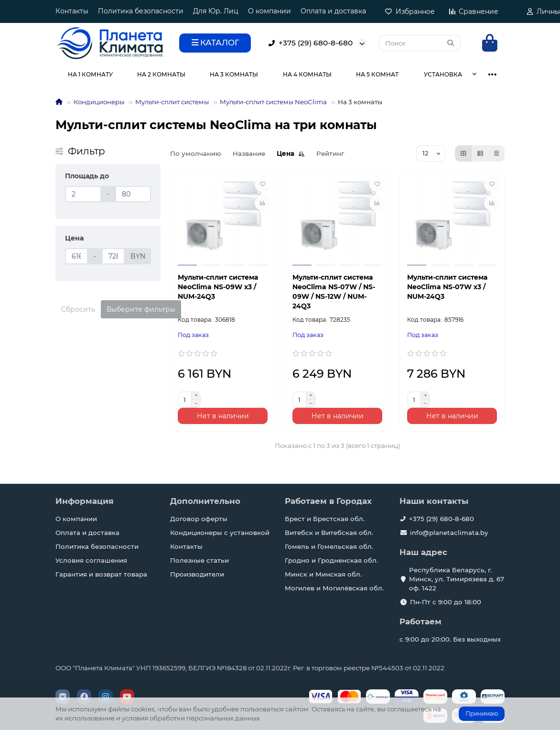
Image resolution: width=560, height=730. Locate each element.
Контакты (72, 11)
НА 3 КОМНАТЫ (234, 74)
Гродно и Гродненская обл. (331, 560)
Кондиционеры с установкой (220, 533)
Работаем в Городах (328, 501)
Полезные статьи (199, 560)
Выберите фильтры (141, 309)
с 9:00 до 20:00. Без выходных (450, 639)
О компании (269, 11)
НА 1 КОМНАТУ (90, 74)
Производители (197, 574)
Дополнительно (205, 501)
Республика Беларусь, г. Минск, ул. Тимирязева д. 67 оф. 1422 (457, 579)
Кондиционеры (99, 102)
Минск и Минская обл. (323, 574)
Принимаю (482, 714)
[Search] (420, 43)
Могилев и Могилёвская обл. (334, 588)
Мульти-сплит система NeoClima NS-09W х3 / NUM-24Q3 (218, 287)
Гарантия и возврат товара (101, 574)
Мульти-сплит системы (172, 102)
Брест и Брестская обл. (325, 519)
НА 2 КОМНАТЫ (161, 74)
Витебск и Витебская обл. (329, 533)
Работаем (420, 621)
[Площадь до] (83, 194)
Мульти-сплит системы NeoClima (273, 102)
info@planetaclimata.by (449, 533)
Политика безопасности (141, 11)
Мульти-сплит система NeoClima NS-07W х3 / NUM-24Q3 (447, 287)
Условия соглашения (91, 560)
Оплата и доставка (333, 11)
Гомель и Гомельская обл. (329, 546)
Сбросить (78, 309)
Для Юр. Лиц (216, 11)
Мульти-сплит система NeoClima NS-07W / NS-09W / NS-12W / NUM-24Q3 (334, 292)
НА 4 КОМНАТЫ (307, 74)
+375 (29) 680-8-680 (309, 43)
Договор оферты (199, 519)
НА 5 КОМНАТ (377, 74)
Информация (85, 501)
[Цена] (76, 256)
